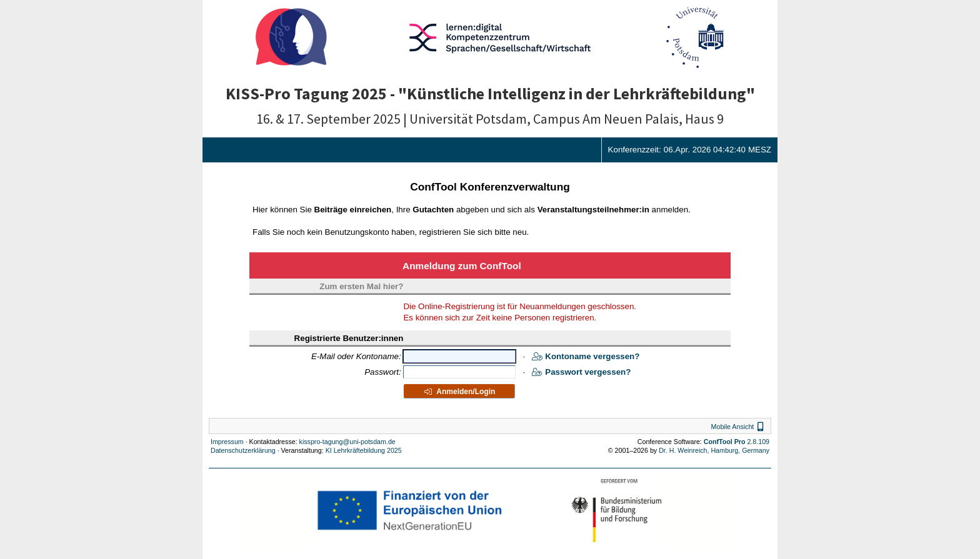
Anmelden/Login (459, 392)
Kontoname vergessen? (586, 356)
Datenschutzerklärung (243, 450)
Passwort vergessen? (581, 372)
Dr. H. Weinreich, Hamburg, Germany (714, 450)
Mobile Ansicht (739, 427)
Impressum (227, 442)
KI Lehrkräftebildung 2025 (364, 450)
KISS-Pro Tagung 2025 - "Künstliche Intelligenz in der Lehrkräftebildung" (490, 93)
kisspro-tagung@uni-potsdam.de (347, 442)
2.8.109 (737, 442)
